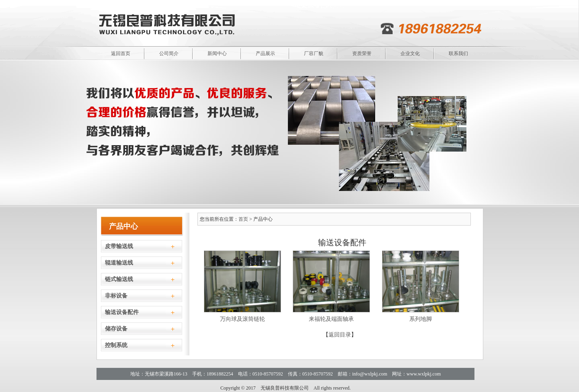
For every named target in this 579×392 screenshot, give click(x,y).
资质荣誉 (362, 53)
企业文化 (410, 53)
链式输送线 (119, 279)
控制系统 (116, 345)
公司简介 (169, 53)
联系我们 (458, 53)
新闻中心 (217, 53)
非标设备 (116, 296)
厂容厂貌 (314, 53)
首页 (243, 219)
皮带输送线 (119, 246)
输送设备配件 (122, 312)
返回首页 (121, 53)
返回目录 (340, 335)
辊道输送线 (119, 263)
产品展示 (265, 53)
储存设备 (116, 329)
